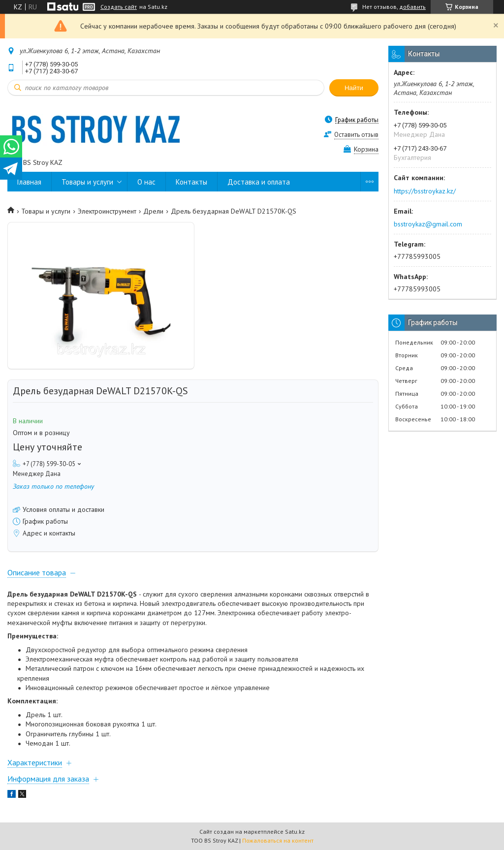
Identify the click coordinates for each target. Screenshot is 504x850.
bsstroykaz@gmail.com (428, 224)
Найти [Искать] (354, 88)
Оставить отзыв (356, 135)
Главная (29, 182)
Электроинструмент (107, 211)
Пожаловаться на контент (278, 840)
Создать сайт (119, 7)
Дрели (153, 211)
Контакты (191, 182)
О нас (146, 182)
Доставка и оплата (259, 182)
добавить (412, 7)
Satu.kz (295, 832)
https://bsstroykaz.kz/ (425, 191)
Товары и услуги (87, 182)
